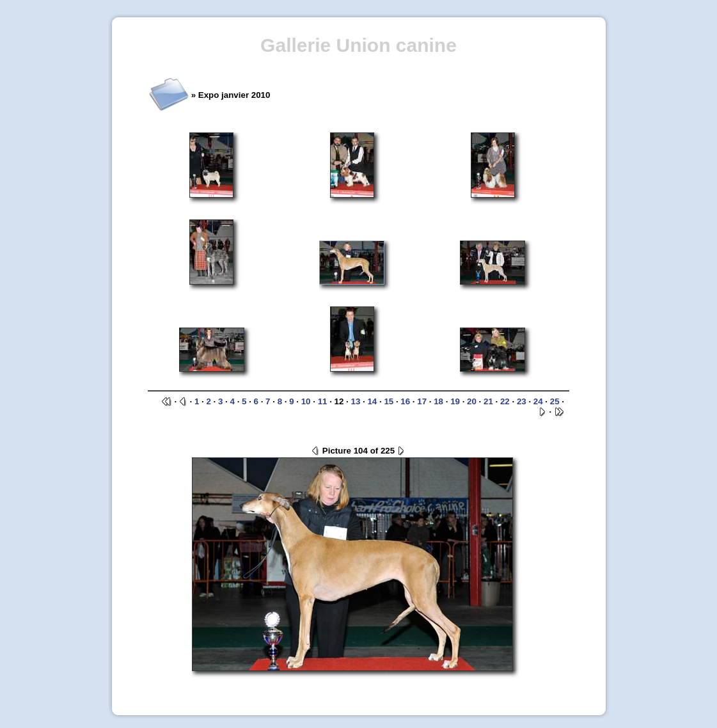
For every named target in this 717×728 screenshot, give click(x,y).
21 (488, 401)
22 (505, 401)
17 (422, 401)
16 (405, 401)
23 (522, 401)
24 (538, 401)
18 (438, 401)
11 (323, 401)
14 (372, 401)
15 (389, 401)
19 (455, 401)
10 (306, 401)
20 (472, 401)
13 (356, 401)
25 (555, 401)
